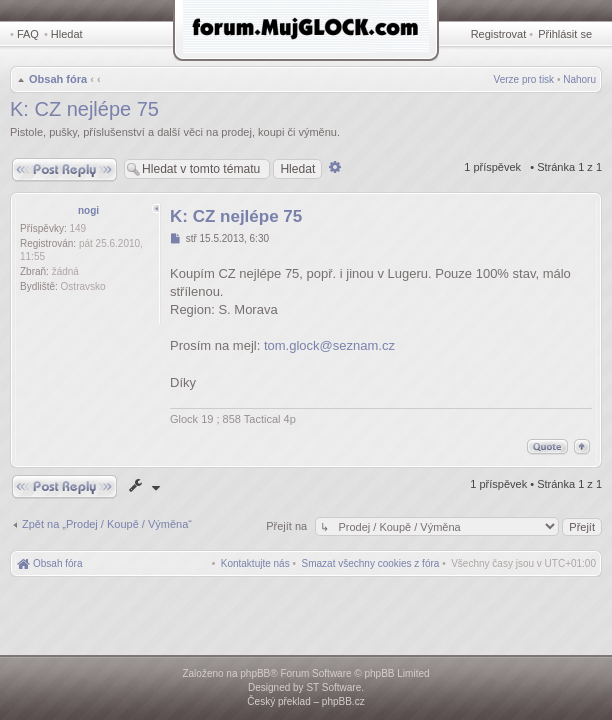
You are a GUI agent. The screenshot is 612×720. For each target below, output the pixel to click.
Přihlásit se (565, 34)
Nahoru (579, 79)
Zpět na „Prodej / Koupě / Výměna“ (107, 524)
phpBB (255, 673)
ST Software (333, 687)
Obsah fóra (58, 79)
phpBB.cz (343, 701)
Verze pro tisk (524, 79)
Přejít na (288, 526)
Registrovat (499, 34)
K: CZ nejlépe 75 (84, 109)
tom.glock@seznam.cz (329, 345)
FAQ (28, 34)
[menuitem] (371, 563)
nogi (88, 210)
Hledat (67, 34)
